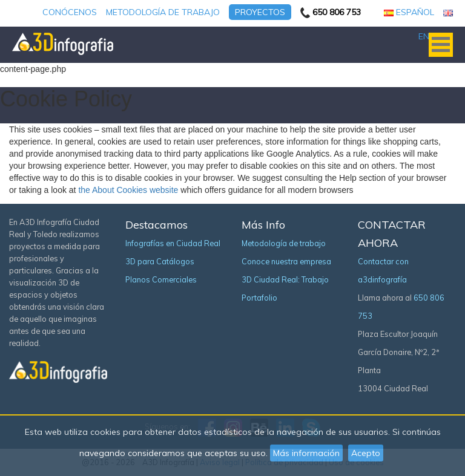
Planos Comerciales (161, 279)
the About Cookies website (128, 190)
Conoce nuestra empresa (286, 261)
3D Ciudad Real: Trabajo (285, 279)
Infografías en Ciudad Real (173, 243)
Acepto (366, 453)
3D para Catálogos (160, 261)
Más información (306, 453)
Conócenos (70, 12)
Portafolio (259, 298)
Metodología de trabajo (163, 12)
